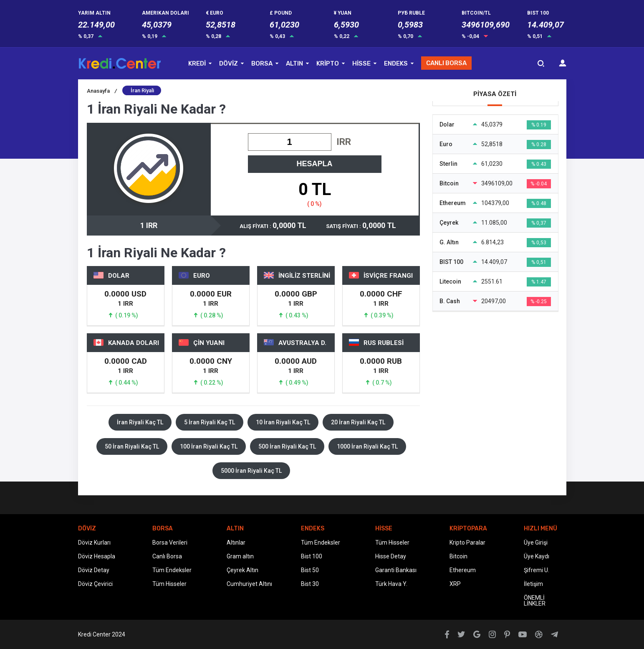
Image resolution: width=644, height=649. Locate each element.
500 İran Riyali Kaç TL (287, 446)
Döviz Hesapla (97, 556)
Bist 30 (310, 584)
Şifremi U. (537, 570)
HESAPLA (314, 164)
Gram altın (240, 556)
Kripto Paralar (467, 543)
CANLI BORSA (446, 63)
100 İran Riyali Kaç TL (209, 446)
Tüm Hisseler (169, 584)
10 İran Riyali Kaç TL (283, 422)
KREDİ (197, 63)
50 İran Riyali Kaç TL (132, 446)
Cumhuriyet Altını (249, 584)
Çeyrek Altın (242, 570)
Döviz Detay (94, 570)
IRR (344, 142)
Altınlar (236, 543)
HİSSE (361, 63)
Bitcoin (458, 556)
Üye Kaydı (537, 556)
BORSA (262, 63)
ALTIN (294, 63)
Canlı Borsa (167, 556)
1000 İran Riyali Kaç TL (367, 446)
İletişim (533, 584)
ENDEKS (396, 63)
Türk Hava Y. (391, 584)
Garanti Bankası (396, 570)
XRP (455, 584)
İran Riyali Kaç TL (140, 422)
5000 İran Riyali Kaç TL (251, 471)
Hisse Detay (391, 556)
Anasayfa (102, 91)
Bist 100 (312, 556)
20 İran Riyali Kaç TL (358, 422)
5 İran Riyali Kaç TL (210, 422)
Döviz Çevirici (95, 584)
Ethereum (463, 570)
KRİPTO (328, 63)
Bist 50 (310, 570)
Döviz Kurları (94, 543)
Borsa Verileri (170, 543)
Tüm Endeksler (172, 570)
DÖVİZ (229, 63)
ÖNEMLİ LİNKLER (535, 601)
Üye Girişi (536, 543)
